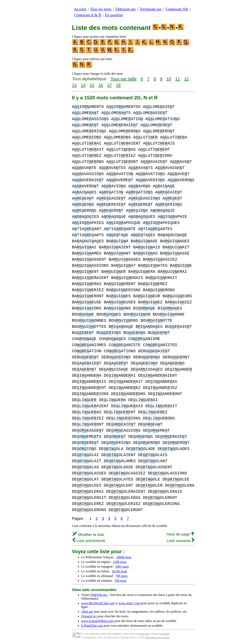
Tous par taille (124, 79)
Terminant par (151, 9)
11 (178, 79)
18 (118, 85)
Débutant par (126, 9)
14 (83, 85)
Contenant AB (177, 9)
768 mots (120, 581)
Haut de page (180, 534)
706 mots (121, 576)
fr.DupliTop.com (92, 626)
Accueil (80, 9)
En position (114, 15)
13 (74, 85)
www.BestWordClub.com (98, 603)
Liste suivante (180, 541)
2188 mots (120, 562)
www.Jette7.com (129, 603)
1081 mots (122, 567)
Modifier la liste (88, 535)
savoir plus (144, 634)
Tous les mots (101, 9)
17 (110, 85)
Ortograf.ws (89, 616)
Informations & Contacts (157, 637)
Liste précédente (89, 541)
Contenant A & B (88, 15)
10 (169, 79)
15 (92, 85)
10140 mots (119, 571)
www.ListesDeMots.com (97, 621)
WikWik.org (99, 595)
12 (186, 79)
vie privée (165, 634)
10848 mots (124, 557)
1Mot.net (87, 612)
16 (101, 85)
